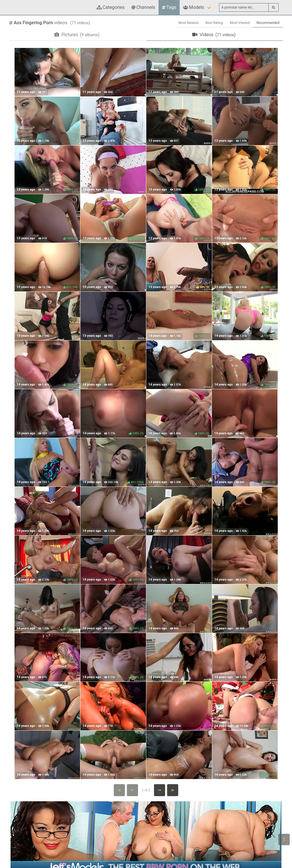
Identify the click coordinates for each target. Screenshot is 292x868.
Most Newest (189, 23)
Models (193, 7)
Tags (169, 7)
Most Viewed (240, 23)
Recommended (268, 23)
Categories (111, 7)
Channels (143, 7)
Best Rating (214, 23)
